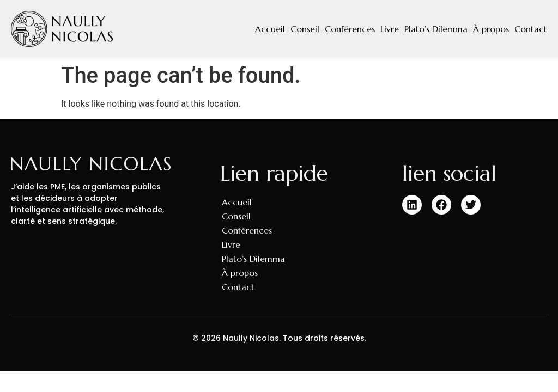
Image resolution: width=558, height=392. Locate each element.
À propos (491, 29)
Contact (531, 29)
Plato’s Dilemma (436, 29)
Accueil (270, 29)
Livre (390, 29)
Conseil (305, 29)
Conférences (350, 29)
